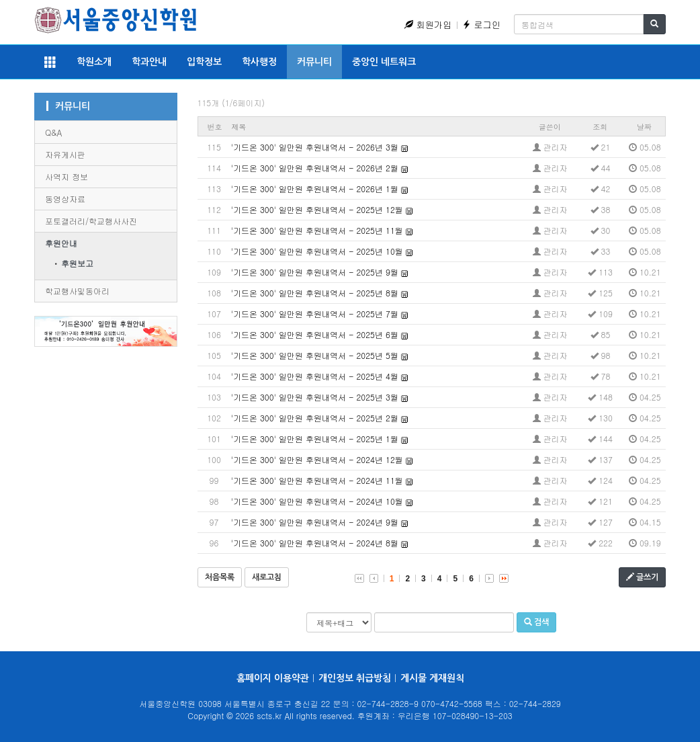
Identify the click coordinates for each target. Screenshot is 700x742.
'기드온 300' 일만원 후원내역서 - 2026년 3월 (315, 147)
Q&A (53, 132)
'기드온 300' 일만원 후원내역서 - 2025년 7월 (315, 314)
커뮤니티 (314, 62)
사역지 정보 (67, 176)
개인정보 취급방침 (355, 678)
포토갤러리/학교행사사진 (91, 221)
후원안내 (61, 243)
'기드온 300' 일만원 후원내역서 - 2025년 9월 (315, 272)
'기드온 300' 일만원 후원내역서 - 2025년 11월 (317, 230)
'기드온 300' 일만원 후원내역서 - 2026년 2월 (315, 168)
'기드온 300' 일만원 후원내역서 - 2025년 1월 (315, 439)
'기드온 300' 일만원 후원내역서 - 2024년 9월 (315, 522)
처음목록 (220, 577)
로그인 (481, 25)
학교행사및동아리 (77, 291)
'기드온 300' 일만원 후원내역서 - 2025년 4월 (315, 376)
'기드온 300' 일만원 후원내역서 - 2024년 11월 (317, 480)
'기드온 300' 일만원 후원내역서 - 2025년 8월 (315, 293)
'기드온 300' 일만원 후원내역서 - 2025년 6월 (315, 334)
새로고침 (267, 577)
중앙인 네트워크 (384, 62)
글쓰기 (642, 577)
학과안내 (149, 62)
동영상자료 (65, 199)
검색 (536, 622)
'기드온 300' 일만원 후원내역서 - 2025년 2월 (315, 418)
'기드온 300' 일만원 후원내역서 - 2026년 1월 (315, 189)
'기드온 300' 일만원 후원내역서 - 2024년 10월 (317, 501)
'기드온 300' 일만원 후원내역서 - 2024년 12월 (317, 459)
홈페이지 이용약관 (273, 678)
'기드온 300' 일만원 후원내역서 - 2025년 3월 (315, 397)
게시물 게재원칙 (432, 678)
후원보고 (77, 263)
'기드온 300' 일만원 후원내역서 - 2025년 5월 (315, 355)
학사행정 (259, 62)
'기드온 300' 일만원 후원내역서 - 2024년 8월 (315, 543)
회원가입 (428, 25)
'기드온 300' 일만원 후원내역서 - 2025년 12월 (317, 209)
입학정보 (204, 62)
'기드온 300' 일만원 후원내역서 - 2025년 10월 (317, 251)
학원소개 (94, 62)
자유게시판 (65, 154)
